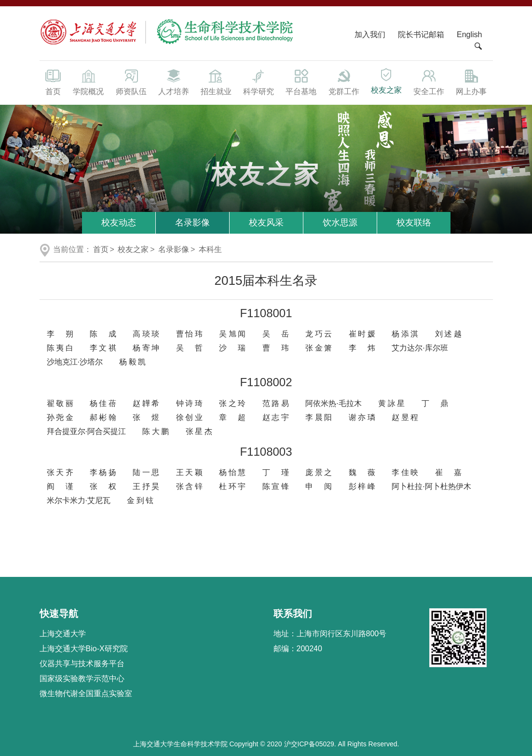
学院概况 (88, 82)
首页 (54, 82)
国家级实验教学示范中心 (82, 679)
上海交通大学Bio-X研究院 (84, 649)
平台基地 (301, 82)
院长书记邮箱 (421, 35)
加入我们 (371, 35)
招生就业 (216, 82)
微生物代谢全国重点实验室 (86, 693)
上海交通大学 (63, 634)
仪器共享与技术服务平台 (82, 664)
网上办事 (471, 82)
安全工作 (429, 82)
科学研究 (259, 82)
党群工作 (344, 82)
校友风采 (266, 223)
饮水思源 (340, 223)
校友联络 (414, 223)
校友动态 (119, 223)
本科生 (210, 249)
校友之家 (386, 81)
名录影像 (192, 223)
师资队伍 (131, 82)
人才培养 (174, 82)
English (469, 35)
